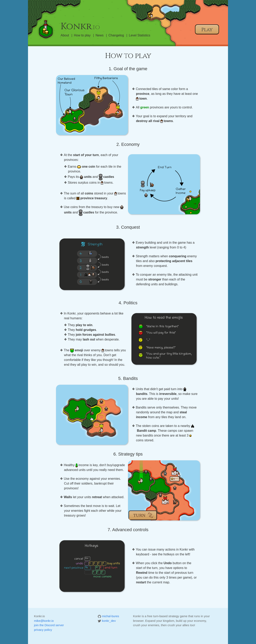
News (100, 35)
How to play (82, 35)
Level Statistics (139, 35)
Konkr (80, 27)
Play (207, 30)
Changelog (116, 35)
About (65, 35)
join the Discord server (49, 625)
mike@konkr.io (44, 621)
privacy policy (43, 630)
